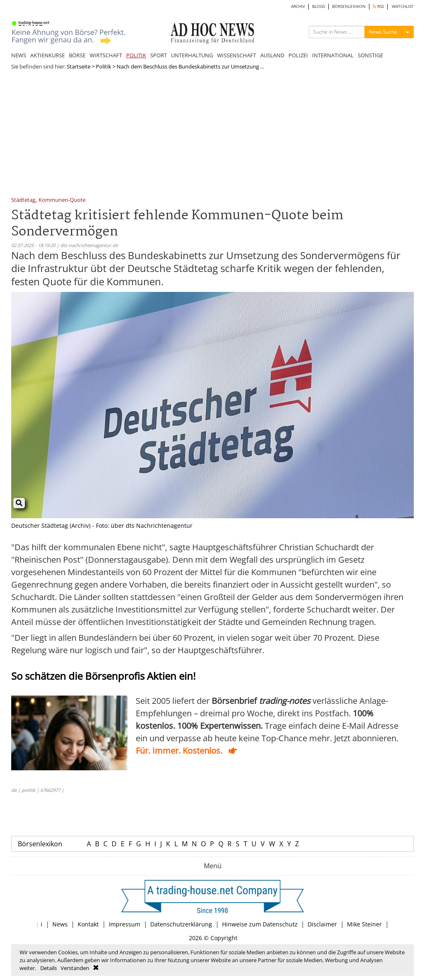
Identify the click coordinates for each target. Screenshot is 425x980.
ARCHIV (298, 6)
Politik (104, 66)
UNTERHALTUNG (192, 55)
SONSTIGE (370, 55)
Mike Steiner (364, 924)
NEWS (19, 55)
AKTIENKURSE (48, 55)
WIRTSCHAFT (106, 55)
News (60, 924)
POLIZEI (298, 55)
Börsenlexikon (40, 844)
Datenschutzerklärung (181, 924)
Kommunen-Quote (62, 200)
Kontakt (88, 924)
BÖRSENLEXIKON (349, 6)
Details (49, 968)
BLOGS (319, 6)
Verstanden (75, 968)
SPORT (159, 55)
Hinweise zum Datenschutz (260, 924)
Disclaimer (322, 924)
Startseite (79, 66)
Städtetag (23, 200)
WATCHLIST (403, 6)
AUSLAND (272, 55)
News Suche (383, 32)
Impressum (125, 924)
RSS (378, 6)
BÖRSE (77, 55)
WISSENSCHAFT (237, 55)
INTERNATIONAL (333, 55)
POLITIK (136, 55)
